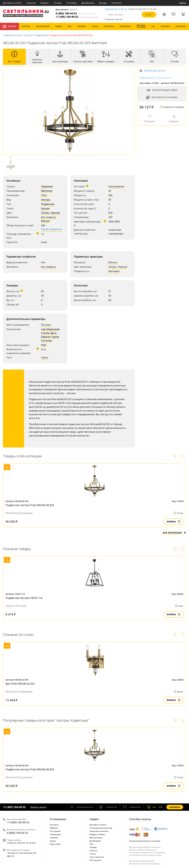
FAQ (91, 844)
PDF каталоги (96, 860)
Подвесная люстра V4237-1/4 (24, 598)
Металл (45, 221)
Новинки (54, 838)
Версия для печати (155, 71)
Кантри (45, 208)
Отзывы (58, 3)
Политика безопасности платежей (145, 841)
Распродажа (55, 834)
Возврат (45, 3)
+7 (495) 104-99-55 (77, 17)
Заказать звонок (38, 807)
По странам (55, 831)
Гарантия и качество (99, 831)
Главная (8, 35)
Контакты (116, 3)
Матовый (114, 271)
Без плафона (48, 217)
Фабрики (54, 828)
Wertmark (47, 191)
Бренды (103, 3)
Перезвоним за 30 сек (116, 9)
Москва (73, 10)
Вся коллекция (174, 533)
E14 (110, 213)
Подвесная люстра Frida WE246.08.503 (30, 505)
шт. (152, 807)
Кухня (55, 337)
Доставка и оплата (12, 3)
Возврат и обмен (97, 834)
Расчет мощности (52, 229)
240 (110, 195)
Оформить (175, 807)
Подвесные (41, 35)
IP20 (44, 345)
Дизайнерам (88, 3)
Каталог (9, 26)
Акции (53, 841)
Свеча (45, 358)
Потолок (46, 325)
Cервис (94, 819)
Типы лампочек (97, 857)
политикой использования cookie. (146, 855)
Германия (47, 186)
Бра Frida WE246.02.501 (20, 684)
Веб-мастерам (96, 838)
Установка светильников (101, 828)
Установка (72, 3)
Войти (183, 3)
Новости (93, 851)
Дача (53, 333)
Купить (174, 522)
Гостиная (46, 341)
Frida (44, 195)
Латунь (45, 213)
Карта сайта (55, 844)
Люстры (29, 35)
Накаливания (116, 186)
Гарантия (31, 3)
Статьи (93, 854)
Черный (55, 213)
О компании (58, 819)
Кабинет (46, 337)
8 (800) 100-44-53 (76, 13)
